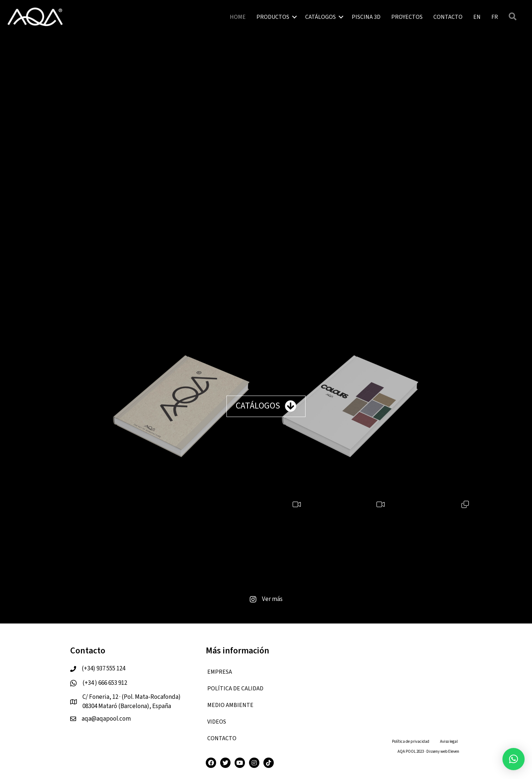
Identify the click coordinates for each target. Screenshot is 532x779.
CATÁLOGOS (320, 17)
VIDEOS (217, 722)
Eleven (454, 751)
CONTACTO (448, 17)
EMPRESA (220, 672)
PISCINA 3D (366, 17)
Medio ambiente (230, 705)
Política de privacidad (411, 742)
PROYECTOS (407, 17)
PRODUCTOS (273, 17)
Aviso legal (449, 742)
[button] (514, 759)
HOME (238, 17)
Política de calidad (235, 689)
